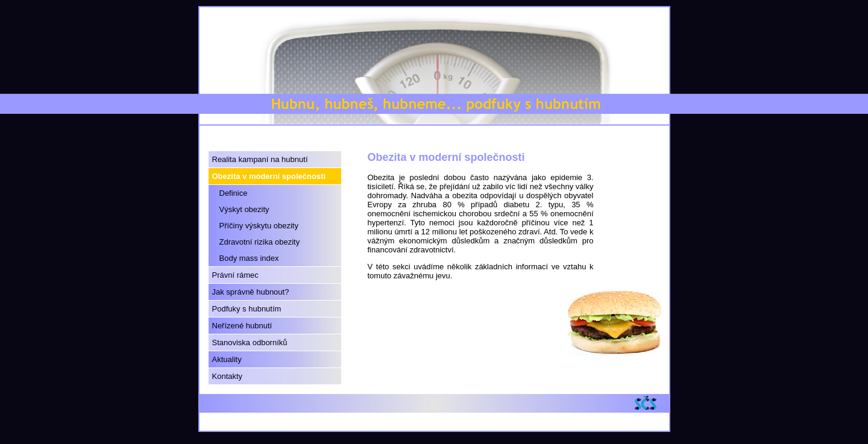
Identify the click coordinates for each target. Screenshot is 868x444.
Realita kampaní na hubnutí (260, 159)
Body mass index (249, 258)
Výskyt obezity (244, 209)
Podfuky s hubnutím (247, 309)
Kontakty (228, 376)
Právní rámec (235, 275)
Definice (234, 193)
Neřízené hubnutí (242, 326)
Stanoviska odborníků (250, 342)
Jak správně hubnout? (251, 292)
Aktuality (227, 359)
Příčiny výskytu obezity (259, 226)
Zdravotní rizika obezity (260, 242)
